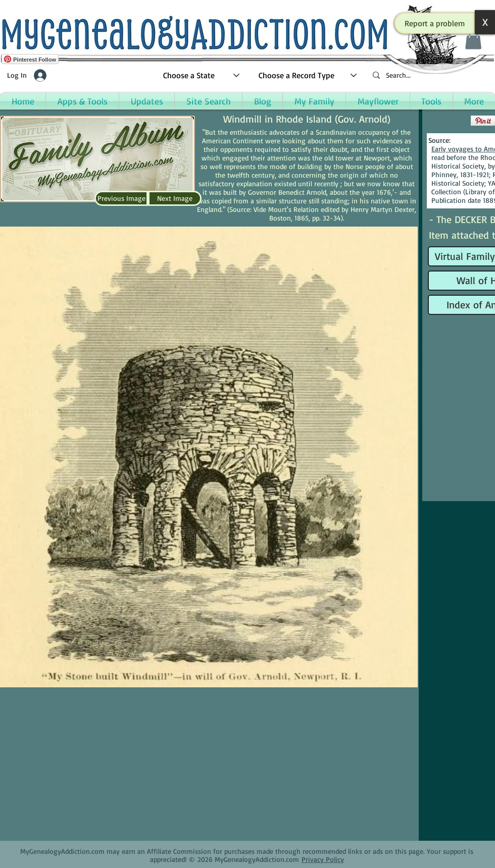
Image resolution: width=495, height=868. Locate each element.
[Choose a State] (202, 75)
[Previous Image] (121, 198)
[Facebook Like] (448, 121)
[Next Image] (175, 198)
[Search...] (429, 75)
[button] (435, 23)
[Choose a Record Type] (308, 75)
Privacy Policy (323, 859)
